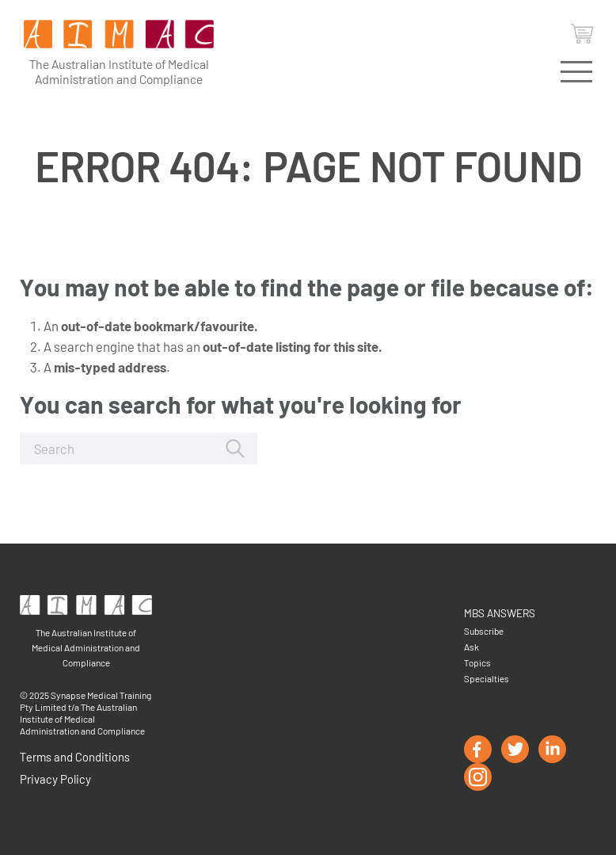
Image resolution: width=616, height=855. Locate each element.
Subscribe (484, 631)
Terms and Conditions (75, 757)
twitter (515, 749)
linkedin (552, 749)
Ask (472, 647)
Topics (477, 662)
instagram (478, 777)
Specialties (487, 678)
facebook (478, 749)
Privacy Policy (55, 779)
